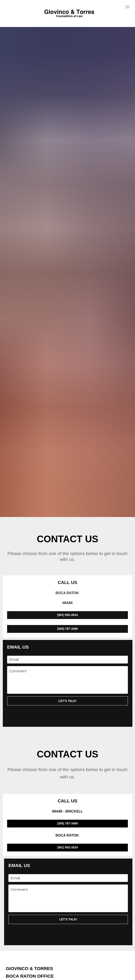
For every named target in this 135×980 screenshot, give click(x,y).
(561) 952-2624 (67, 507)
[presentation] (67, 608)
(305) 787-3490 (67, 521)
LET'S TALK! (67, 593)
